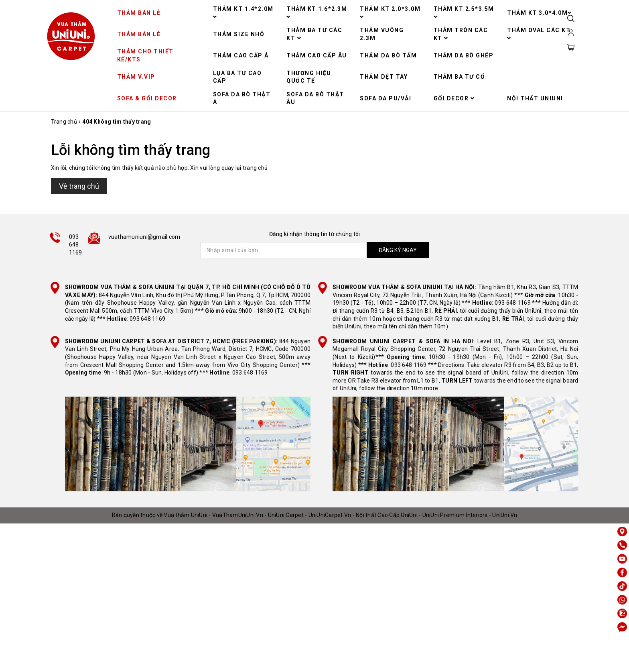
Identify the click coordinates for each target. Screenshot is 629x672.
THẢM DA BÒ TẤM (388, 55)
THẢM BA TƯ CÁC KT (314, 34)
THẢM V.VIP (136, 77)
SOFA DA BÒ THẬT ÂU (315, 98)
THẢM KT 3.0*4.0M (540, 13)
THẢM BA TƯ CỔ (460, 77)
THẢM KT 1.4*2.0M (243, 13)
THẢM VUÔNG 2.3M (382, 34)
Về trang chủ (79, 186)
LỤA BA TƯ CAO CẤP (237, 77)
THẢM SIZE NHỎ (239, 34)
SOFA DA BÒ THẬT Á (242, 98)
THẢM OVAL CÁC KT (539, 34)
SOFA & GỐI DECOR (147, 98)
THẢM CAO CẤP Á (241, 55)
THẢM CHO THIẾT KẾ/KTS (145, 55)
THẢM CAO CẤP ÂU (317, 55)
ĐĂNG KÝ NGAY (397, 250)
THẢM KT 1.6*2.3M (317, 13)
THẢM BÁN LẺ (139, 13)
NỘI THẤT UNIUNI (535, 98)
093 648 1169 (76, 245)
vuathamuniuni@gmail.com (144, 237)
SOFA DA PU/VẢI (386, 98)
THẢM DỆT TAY (384, 77)
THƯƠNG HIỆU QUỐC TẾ (309, 77)
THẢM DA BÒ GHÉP (464, 55)
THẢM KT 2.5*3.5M (464, 13)
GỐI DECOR (454, 98)
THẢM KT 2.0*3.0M (390, 13)
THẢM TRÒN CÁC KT (461, 34)
